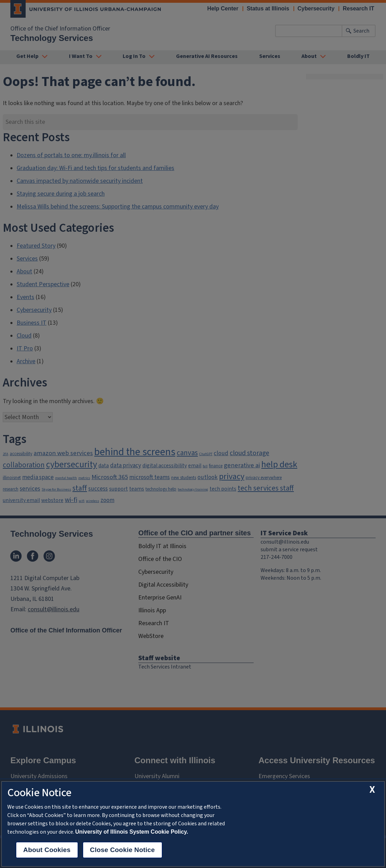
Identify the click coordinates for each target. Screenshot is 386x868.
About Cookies (47, 850)
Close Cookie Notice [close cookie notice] (122, 850)
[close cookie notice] (372, 790)
